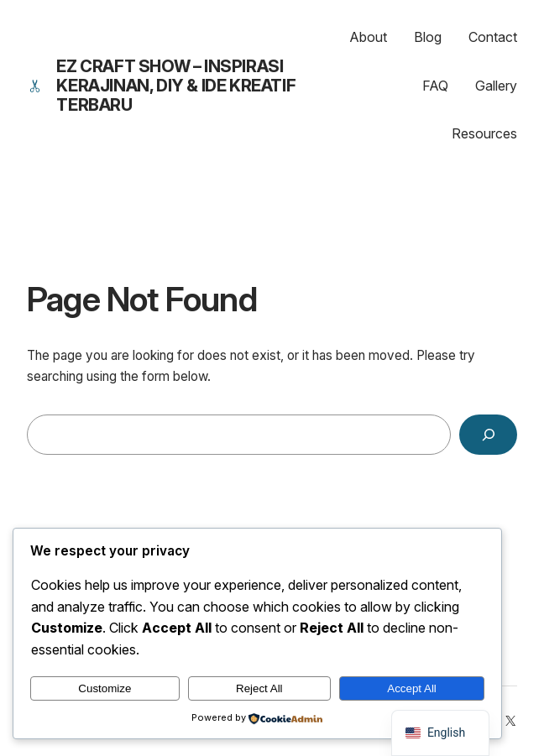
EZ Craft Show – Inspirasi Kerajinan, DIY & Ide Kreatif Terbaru (176, 86)
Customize (105, 688)
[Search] (488, 435)
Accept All (412, 688)
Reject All (259, 688)
